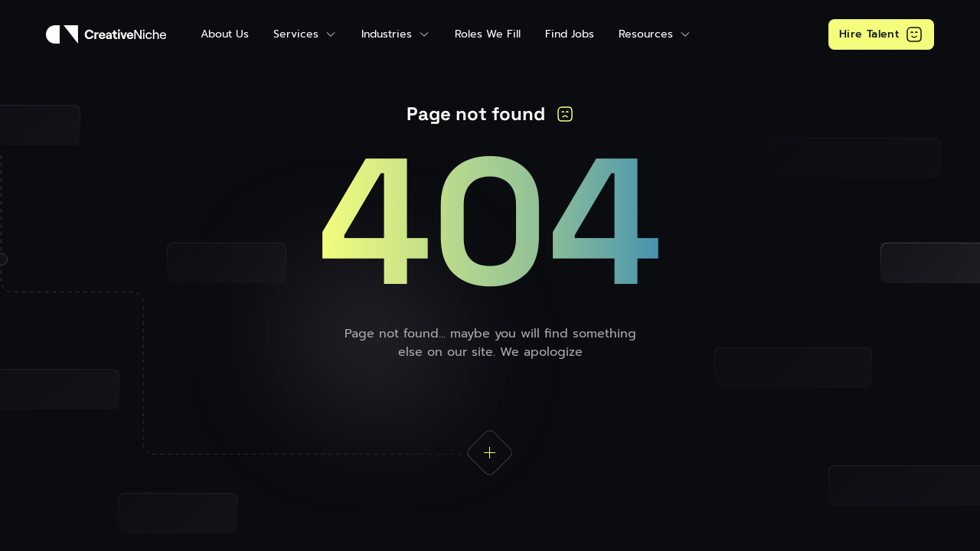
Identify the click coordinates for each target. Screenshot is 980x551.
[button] (305, 34)
